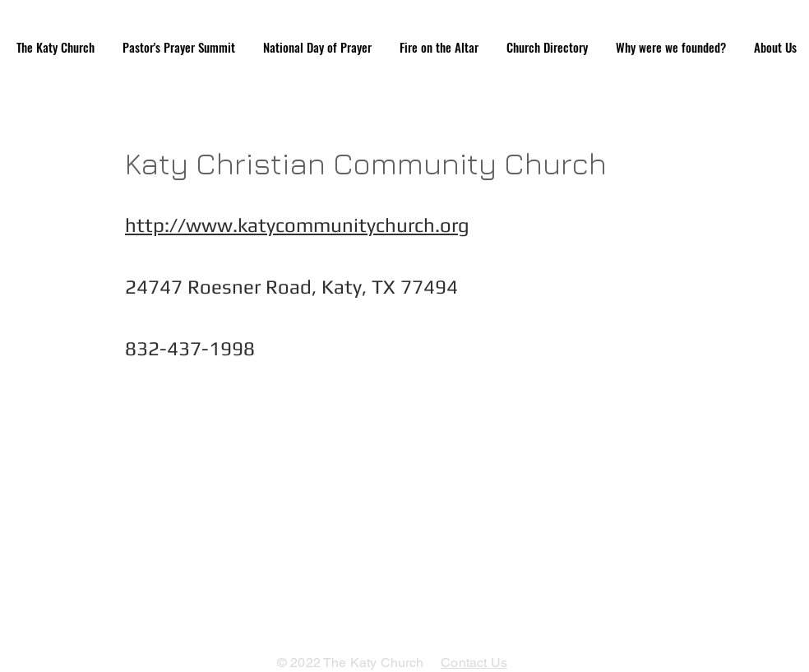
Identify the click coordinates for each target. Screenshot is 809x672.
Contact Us (474, 663)
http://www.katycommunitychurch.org (297, 225)
